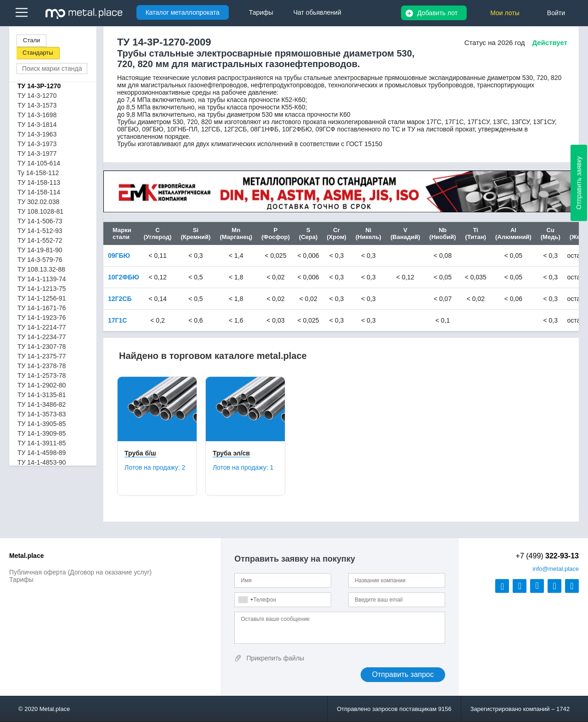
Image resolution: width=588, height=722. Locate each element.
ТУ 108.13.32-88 (41, 269)
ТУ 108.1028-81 (40, 211)
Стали (31, 40)
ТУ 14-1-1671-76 (42, 308)
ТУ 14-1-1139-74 (42, 279)
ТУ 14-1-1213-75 (42, 289)
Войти (556, 13)
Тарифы (21, 580)
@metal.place (556, 569)
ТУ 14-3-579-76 (40, 260)
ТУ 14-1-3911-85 (42, 443)
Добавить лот (437, 13)
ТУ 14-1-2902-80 (42, 385)
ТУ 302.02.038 (38, 202)
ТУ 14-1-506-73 (40, 221)
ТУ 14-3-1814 (37, 125)
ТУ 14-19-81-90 (40, 250)
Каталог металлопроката (183, 12)
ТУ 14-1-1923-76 (42, 318)
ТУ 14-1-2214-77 (42, 327)
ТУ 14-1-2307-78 (42, 347)
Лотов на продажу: (155, 467)
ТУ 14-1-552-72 (40, 240)
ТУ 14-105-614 (39, 163)
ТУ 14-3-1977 (37, 153)
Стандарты (38, 53)
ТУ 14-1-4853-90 (42, 462)
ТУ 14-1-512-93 (40, 231)
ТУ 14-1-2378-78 (42, 366)
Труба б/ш (140, 453)
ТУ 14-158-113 (39, 182)
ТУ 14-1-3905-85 (42, 424)
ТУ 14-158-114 (39, 192)
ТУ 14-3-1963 (37, 134)
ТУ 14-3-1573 (37, 105)
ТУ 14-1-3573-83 (42, 414)
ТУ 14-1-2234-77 (42, 337)
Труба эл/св (231, 453)
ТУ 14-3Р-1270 (39, 86)
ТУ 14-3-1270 (37, 96)
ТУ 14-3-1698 (37, 115)
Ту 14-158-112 (38, 173)
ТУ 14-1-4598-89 (42, 453)
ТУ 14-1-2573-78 (42, 375)
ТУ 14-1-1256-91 (42, 298)
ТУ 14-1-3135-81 (42, 395)
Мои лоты (505, 13)
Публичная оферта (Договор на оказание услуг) (80, 572)
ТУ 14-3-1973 (37, 144)
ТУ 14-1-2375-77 (42, 356)
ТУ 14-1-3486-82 (42, 404)
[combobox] (245, 600)
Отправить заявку (579, 183)
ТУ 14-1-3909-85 (42, 433)
